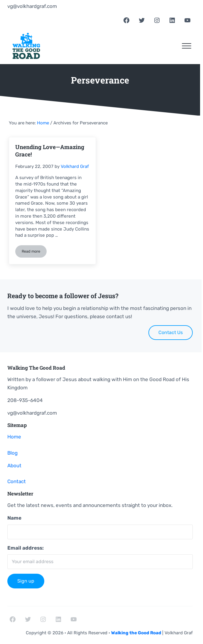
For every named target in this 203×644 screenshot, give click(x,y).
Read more (34, 252)
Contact (17, 481)
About (14, 466)
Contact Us (171, 332)
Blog (12, 453)
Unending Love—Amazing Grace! (50, 151)
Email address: (26, 548)
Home (14, 437)
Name (14, 518)
